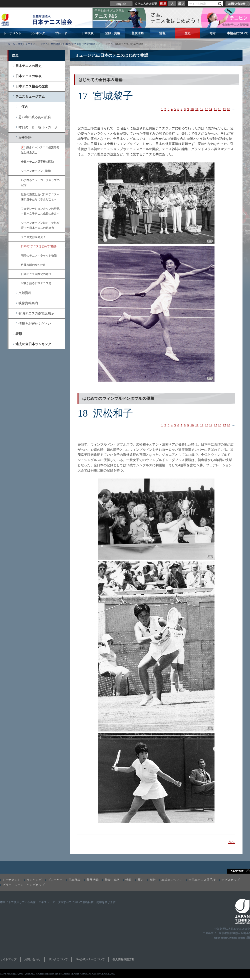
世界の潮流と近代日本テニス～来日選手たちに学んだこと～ (40, 197)
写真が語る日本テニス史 (36, 283)
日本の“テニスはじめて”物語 (79, 44)
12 (202, 109)
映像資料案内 (28, 303)
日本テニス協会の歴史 (32, 86)
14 (211, 109)
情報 (162, 33)
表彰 (19, 334)
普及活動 (137, 33)
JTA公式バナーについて (90, 959)
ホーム (11, 44)
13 (207, 109)
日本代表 (87, 33)
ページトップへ (238, 871)
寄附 (212, 33)
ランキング (37, 33)
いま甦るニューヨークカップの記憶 (40, 183)
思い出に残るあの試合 (35, 117)
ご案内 (23, 107)
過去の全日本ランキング (33, 344)
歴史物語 (55, 44)
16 (220, 109)
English (121, 4)
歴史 (187, 33)
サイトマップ (8, 959)
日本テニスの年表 (28, 76)
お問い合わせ (238, 4)
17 (224, 109)
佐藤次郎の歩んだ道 (33, 265)
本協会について (237, 33)
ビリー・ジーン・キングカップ (23, 885)
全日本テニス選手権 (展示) (37, 162)
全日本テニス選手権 (202, 880)
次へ (231, 842)
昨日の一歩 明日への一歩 (38, 127)
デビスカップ (230, 880)
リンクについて (58, 959)
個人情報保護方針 (123, 959)
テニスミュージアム (36, 44)
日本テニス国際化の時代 (36, 274)
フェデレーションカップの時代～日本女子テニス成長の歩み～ (40, 211)
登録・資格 (112, 33)
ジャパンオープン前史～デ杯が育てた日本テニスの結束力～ (40, 225)
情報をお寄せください (35, 324)
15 (216, 109)
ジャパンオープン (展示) (36, 171)
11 (197, 109)
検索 (220, 4)
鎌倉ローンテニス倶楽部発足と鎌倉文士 (40, 150)
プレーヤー (62, 33)
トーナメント (12, 33)
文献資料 (25, 293)
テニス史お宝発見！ (33, 237)
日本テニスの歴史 (28, 66)
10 (192, 109)
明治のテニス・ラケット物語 (39, 255)
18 (229, 109)
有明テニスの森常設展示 (36, 313)
